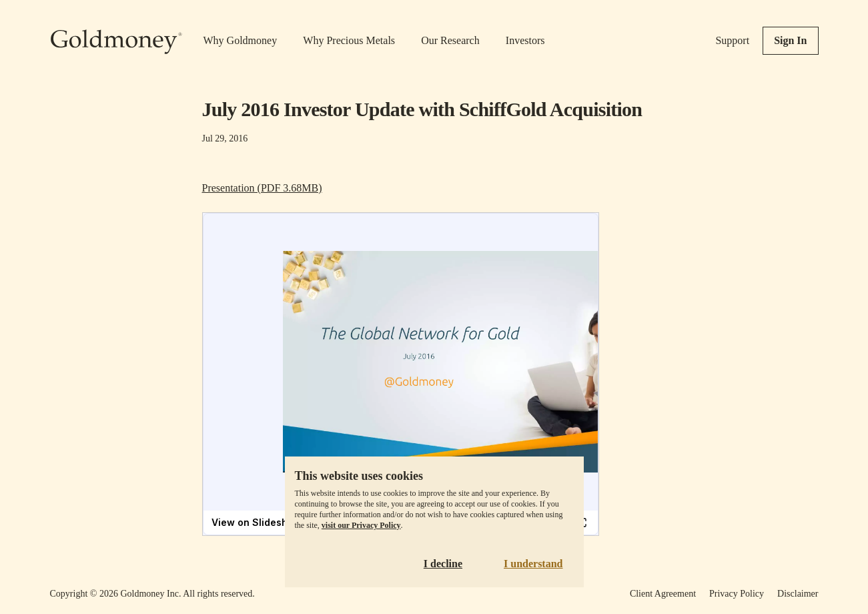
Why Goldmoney (241, 40)
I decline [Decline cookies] (443, 564)
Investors (525, 40)
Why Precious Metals (349, 40)
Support (732, 40)
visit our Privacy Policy (361, 525)
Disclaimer (798, 594)
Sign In (790, 40)
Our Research (450, 40)
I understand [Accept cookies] (533, 564)
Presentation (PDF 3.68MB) (262, 188)
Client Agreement (663, 594)
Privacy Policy (737, 594)
